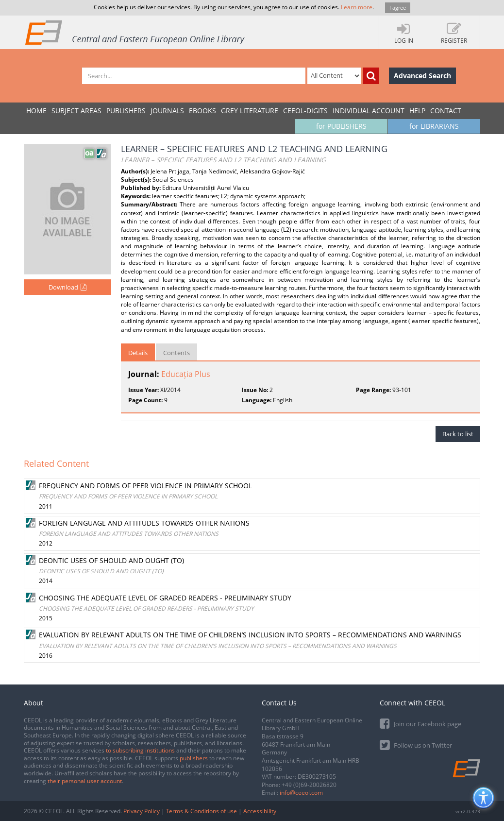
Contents (176, 353)
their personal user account (85, 781)
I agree (398, 8)
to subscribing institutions (140, 750)
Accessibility (260, 811)
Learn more (357, 7)
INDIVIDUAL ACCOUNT (369, 111)
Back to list (458, 434)
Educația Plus (186, 374)
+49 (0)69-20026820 (309, 785)
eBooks (202, 111)
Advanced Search (422, 76)
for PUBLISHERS (341, 126)
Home (36, 111)
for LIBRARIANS (434, 126)
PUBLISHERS (126, 111)
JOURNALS (167, 111)
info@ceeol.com (301, 793)
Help (417, 111)
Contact (446, 111)
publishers (194, 758)
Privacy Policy (142, 811)
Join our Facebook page (420, 723)
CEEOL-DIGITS (305, 111)
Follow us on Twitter (416, 744)
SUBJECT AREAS (76, 111)
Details (138, 353)
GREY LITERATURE (250, 111)
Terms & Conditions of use (202, 811)
